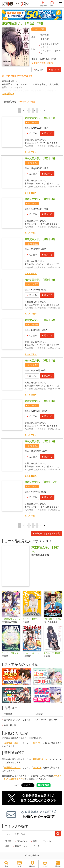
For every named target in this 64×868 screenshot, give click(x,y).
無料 (7, 846)
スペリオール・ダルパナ (51, 52)
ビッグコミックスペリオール (50, 45)
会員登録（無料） (12, 743)
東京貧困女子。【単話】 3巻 (40, 199)
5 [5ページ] (35, 111)
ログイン (52, 4)
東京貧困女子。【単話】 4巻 (40, 239)
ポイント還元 (40, 29)
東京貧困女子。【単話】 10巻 (41, 482)
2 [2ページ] (23, 111)
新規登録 (44, 4)
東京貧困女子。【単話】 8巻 (40, 401)
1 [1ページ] (19, 111)
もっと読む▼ (8, 94)
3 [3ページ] (27, 111)
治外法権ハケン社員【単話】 (53, 619)
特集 (35, 841)
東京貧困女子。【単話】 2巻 (40, 158)
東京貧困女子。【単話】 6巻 (40, 320)
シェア (16, 785)
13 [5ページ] (39, 111)
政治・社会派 (10, 725)
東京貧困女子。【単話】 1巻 (40, 118)
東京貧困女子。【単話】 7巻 (40, 361)
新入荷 (8, 841)
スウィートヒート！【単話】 (32, 653)
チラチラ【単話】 (31, 619)
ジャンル (47, 841)
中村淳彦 (45, 35)
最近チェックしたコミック (27, 846)
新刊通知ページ (40, 759)
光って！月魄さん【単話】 (11, 653)
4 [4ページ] (31, 111)
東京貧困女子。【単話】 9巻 (40, 441)
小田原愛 (45, 39)
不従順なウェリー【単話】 (11, 619)
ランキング (22, 841)
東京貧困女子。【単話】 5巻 (40, 280)
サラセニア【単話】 (53, 653)
